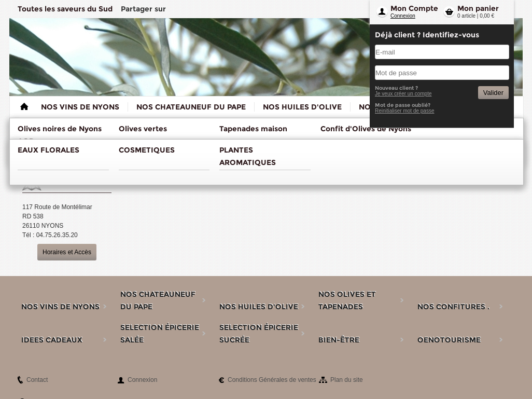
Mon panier (478, 8)
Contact (37, 380)
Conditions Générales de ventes (272, 380)
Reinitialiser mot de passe (405, 111)
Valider (493, 93)
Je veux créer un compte (403, 94)
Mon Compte (414, 8)
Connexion (403, 16)
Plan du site (347, 380)
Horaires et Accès (67, 252)
